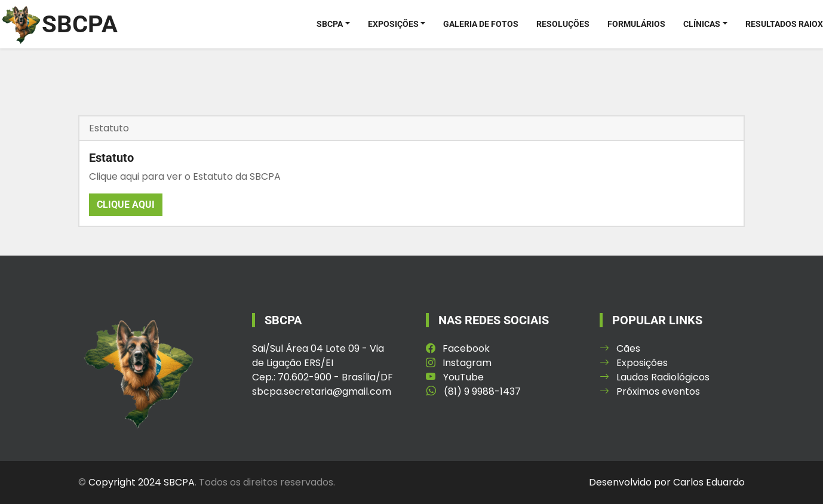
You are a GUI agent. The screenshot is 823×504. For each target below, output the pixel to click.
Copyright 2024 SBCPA (142, 482)
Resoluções (563, 24)
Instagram (459, 363)
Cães (620, 348)
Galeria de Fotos (481, 24)
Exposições (393, 24)
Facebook (458, 348)
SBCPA (330, 24)
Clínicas (702, 24)
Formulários (636, 24)
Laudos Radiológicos (655, 377)
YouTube (455, 377)
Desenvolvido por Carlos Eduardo (667, 482)
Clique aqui (126, 205)
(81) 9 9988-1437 (473, 391)
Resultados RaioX (784, 24)
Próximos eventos (650, 391)
